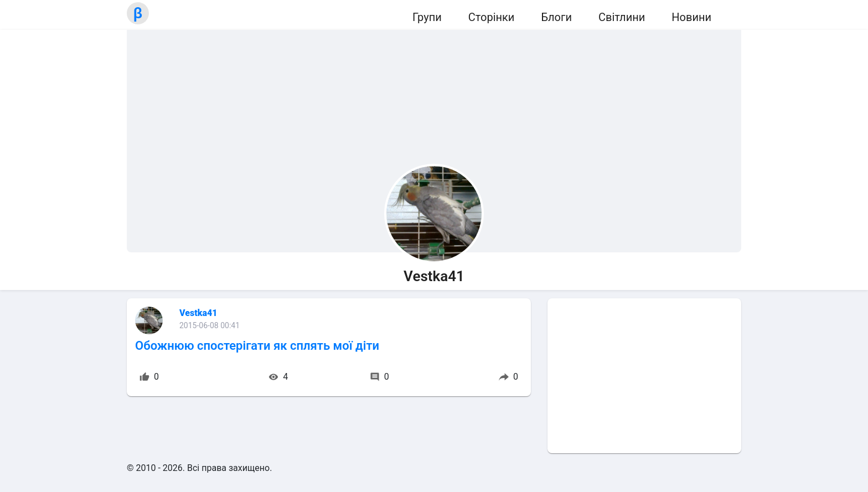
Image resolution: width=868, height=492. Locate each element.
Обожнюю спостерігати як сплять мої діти (257, 346)
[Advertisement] (644, 376)
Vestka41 (198, 313)
